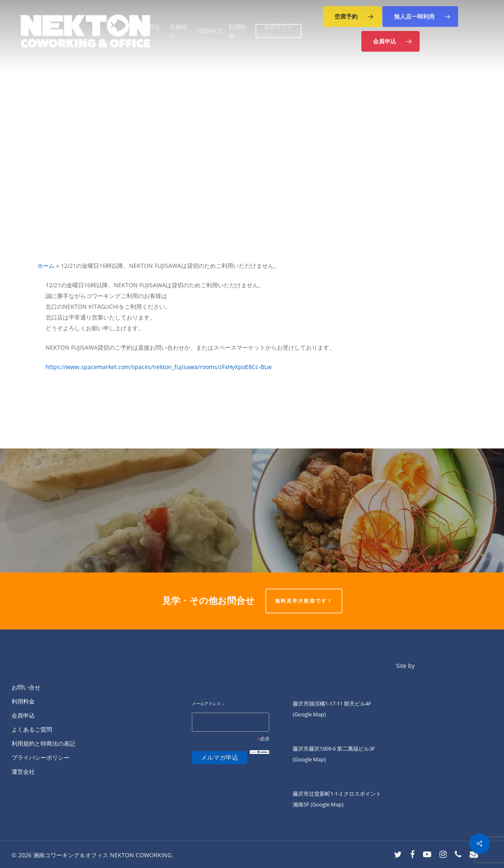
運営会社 (23, 771)
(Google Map (308, 714)
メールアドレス (208, 704)
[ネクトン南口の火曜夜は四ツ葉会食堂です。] (126, 510)
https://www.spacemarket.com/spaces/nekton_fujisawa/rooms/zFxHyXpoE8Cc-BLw (159, 367)
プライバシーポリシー (41, 757)
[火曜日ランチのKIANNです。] (378, 510)
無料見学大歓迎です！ (304, 601)
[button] (352, 17)
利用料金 (23, 701)
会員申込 (23, 715)
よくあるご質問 (32, 729)
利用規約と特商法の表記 (43, 743)
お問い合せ (26, 687)
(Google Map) (309, 759)
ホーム (46, 266)
